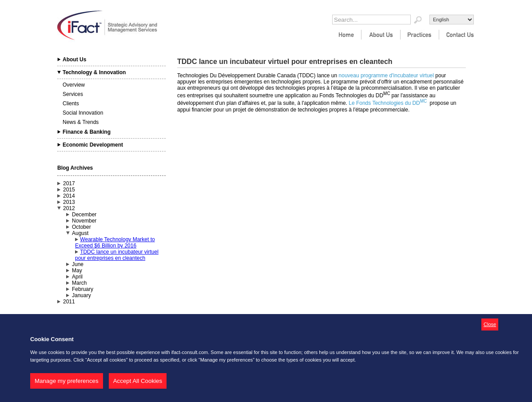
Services (73, 94)
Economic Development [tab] (93, 145)
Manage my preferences (67, 381)
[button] (490, 325)
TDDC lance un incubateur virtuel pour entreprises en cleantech (117, 255)
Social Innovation (83, 113)
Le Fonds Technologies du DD (384, 103)
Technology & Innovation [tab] (94, 72)
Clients (71, 103)
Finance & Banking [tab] (87, 132)
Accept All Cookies (138, 381)
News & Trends (81, 122)
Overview (74, 85)
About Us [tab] (74, 60)
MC (424, 101)
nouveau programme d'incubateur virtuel (387, 76)
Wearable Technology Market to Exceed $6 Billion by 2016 (115, 243)
